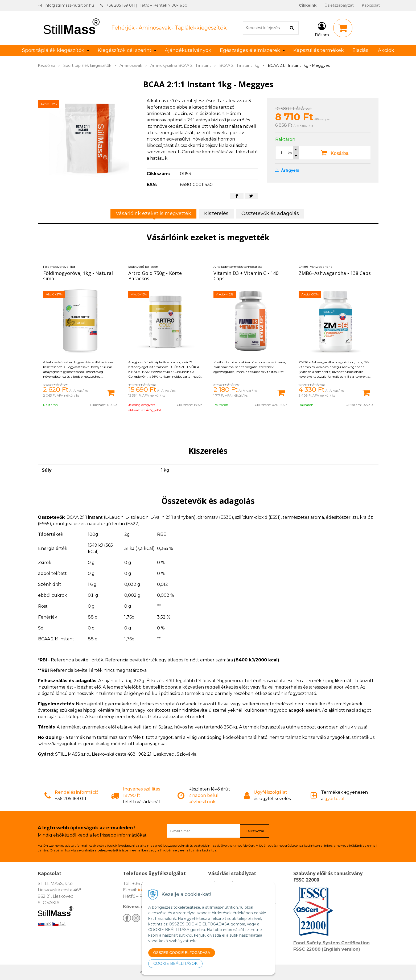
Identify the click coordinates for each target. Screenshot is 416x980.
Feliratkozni (255, 831)
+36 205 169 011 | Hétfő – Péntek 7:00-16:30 (147, 5)
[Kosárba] (111, 392)
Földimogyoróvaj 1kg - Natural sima (78, 276)
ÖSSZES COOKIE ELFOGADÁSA (182, 953)
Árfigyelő (287, 170)
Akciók (386, 50)
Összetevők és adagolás (270, 213)
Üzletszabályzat (339, 5)
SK (44, 923)
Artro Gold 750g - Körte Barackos (155, 276)
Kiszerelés (216, 213)
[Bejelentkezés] (322, 29)
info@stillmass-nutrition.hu (69, 5)
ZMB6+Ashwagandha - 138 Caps (335, 273)
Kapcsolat (371, 5)
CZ (59, 923)
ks (290, 153)
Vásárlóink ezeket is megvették (153, 213)
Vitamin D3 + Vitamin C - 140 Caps (246, 276)
